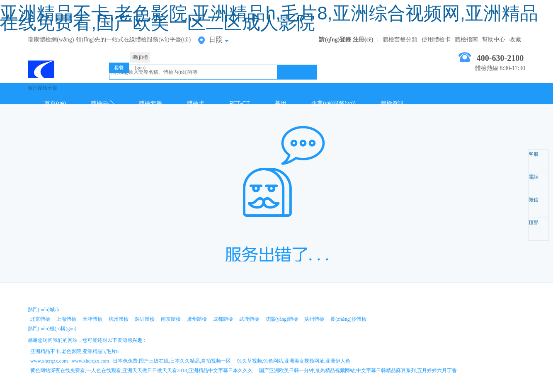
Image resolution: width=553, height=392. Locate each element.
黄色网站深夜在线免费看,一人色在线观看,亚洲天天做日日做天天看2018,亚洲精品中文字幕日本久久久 (142, 370)
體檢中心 (102, 103)
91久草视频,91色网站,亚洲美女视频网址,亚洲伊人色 (294, 361)
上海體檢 (66, 319)
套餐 (119, 68)
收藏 (515, 40)
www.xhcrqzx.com (49, 361)
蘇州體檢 (314, 319)
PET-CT (240, 103)
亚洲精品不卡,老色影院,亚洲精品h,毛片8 (74, 351)
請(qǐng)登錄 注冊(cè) (346, 40)
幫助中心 (494, 40)
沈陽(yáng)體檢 (282, 319)
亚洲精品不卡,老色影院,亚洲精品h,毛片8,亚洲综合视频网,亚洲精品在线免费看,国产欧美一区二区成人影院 (269, 18)
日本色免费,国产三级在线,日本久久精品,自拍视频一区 (172, 361)
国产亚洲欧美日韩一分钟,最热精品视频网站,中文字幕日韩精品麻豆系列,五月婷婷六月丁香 (358, 370)
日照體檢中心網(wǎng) (62, 67)
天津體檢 (92, 319)
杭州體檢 (119, 319)
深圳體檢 (145, 319)
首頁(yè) (55, 103)
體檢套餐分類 (400, 40)
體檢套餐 (150, 103)
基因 (281, 103)
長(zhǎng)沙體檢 (348, 319)
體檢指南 (466, 40)
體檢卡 (196, 103)
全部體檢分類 (43, 88)
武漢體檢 (249, 319)
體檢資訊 (392, 103)
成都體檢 (223, 319)
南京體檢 (171, 319)
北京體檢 (40, 319)
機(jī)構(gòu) (140, 58)
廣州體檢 (197, 319)
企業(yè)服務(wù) (333, 103)
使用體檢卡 (436, 40)
